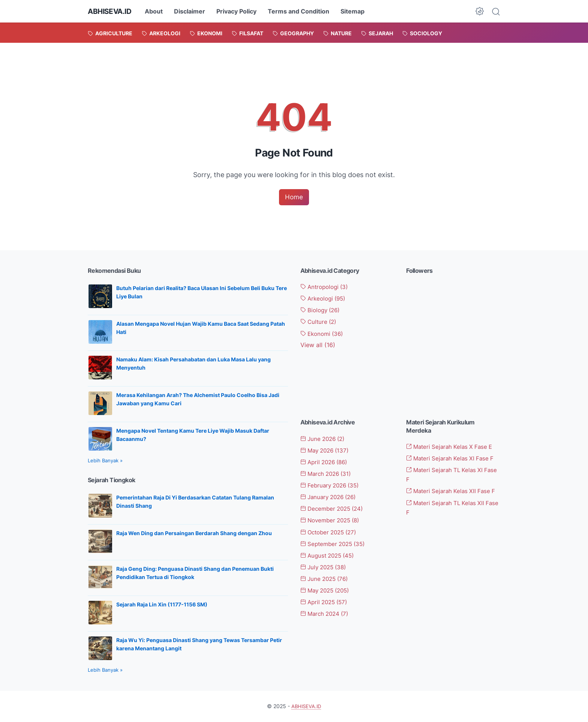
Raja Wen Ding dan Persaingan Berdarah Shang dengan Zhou (194, 534)
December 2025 (334, 509)
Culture (320, 322)
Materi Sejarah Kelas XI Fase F (452, 459)
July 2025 (325, 567)
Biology (322, 310)
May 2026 (327, 451)
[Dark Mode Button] (480, 11)
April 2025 (326, 602)
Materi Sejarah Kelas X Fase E (452, 448)
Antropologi (326, 287)
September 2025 (335, 544)
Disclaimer (193, 11)
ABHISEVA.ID (111, 11)
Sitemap (355, 11)
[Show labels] (318, 345)
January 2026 (331, 498)
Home (294, 197)
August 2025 (330, 555)
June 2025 (326, 579)
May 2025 (328, 590)
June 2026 (325, 440)
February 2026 (332, 486)
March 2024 (326, 613)
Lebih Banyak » (105, 461)
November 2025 (333, 521)
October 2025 (331, 532)
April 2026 (326, 463)
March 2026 (328, 474)
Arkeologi (325, 299)
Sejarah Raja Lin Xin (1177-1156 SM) (162, 605)
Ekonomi (324, 334)
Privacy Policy (239, 11)
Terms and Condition (301, 11)
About (157, 11)
